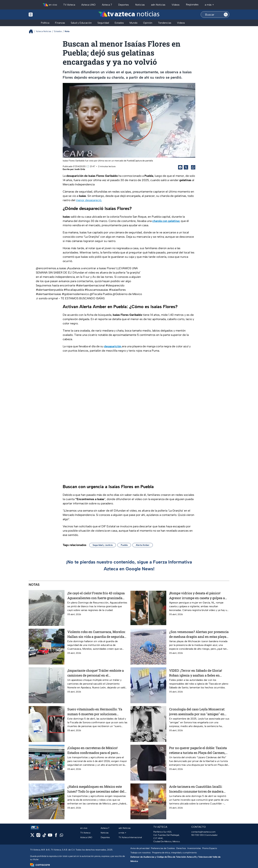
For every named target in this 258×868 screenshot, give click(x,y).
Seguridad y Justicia (103, 545)
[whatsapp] (61, 836)
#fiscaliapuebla (74, 290)
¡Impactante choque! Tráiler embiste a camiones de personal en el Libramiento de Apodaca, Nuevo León (96, 673)
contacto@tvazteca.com (203, 832)
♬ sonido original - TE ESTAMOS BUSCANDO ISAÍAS (70, 298)
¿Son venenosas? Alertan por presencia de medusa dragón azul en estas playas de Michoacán (199, 634)
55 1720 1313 (197, 835)
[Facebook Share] (180, 167)
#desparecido (115, 285)
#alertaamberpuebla (49, 290)
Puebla (124, 545)
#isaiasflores (117, 290)
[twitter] (32, 836)
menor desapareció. (89, 200)
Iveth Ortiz (80, 169)
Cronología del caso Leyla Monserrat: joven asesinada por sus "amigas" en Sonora (197, 712)
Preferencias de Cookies (163, 848)
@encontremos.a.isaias (51, 268)
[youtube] (50, 836)
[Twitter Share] (186, 167)
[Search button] (226, 15)
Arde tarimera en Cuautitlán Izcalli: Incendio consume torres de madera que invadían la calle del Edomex (196, 789)
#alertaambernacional (90, 285)
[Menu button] (43, 15)
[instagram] (38, 836)
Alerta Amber (143, 545)
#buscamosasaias (96, 290)
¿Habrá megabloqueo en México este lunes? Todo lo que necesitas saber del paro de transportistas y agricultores (96, 789)
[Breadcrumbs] (32, 31)
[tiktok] (44, 836)
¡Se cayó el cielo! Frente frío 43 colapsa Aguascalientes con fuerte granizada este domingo (96, 595)
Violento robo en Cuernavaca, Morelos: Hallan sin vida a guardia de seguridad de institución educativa (97, 634)
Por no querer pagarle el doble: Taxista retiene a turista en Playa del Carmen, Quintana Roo (198, 750)
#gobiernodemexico (75, 294)
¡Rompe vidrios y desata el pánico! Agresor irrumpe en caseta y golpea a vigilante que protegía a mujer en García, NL (197, 595)
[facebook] (56, 836)
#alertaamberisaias (48, 294)
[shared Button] (193, 167)
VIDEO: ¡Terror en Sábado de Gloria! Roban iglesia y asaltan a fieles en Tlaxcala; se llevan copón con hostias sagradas (197, 673)
